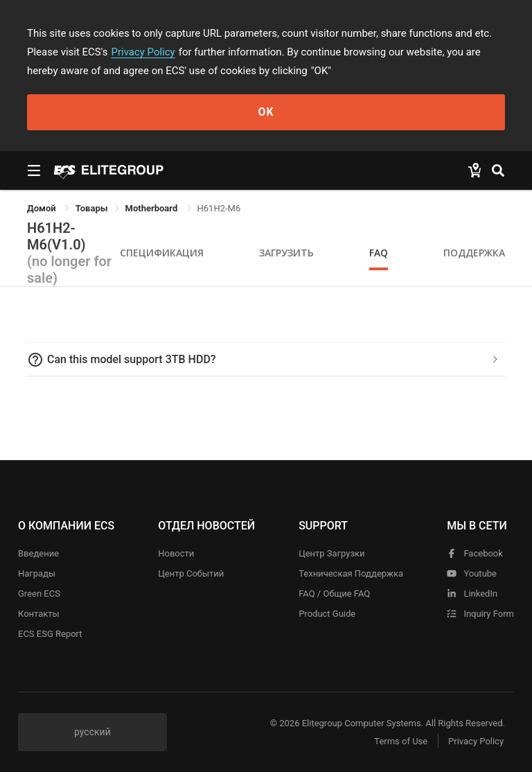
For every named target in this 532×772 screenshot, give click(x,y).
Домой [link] (43, 208)
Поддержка (474, 253)
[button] (266, 360)
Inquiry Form (480, 614)
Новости (176, 553)
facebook (475, 553)
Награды (37, 573)
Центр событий (191, 573)
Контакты (39, 614)
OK (266, 112)
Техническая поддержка (351, 573)
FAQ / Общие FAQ (334, 594)
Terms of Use (401, 741)
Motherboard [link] (153, 208)
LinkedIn (472, 594)
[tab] (266, 360)
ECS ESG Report (50, 634)
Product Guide (327, 614)
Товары (92, 208)
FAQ (379, 253)
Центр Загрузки (331, 553)
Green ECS (39, 594)
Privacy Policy (143, 52)
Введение (38, 553)
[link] (92, 208)
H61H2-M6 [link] (219, 208)
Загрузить (286, 253)
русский (92, 732)
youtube (472, 573)
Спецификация (162, 253)
